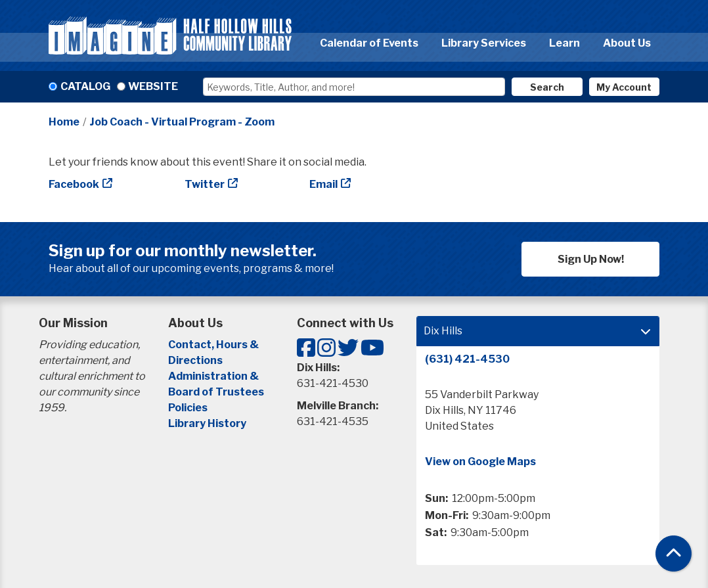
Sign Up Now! (591, 259)
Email (323, 184)
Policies (188, 408)
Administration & (214, 376)
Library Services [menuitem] (484, 43)
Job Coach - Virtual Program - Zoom (182, 122)
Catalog (85, 86)
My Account (624, 87)
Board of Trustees (216, 392)
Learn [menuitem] (564, 43)
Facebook (74, 184)
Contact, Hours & (214, 345)
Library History (207, 423)
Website (153, 86)
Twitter (205, 184)
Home (64, 122)
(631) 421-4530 (467, 359)
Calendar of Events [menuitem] (369, 43)
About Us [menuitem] (627, 43)
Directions (195, 360)
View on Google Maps (480, 462)
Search (547, 87)
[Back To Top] (674, 554)
